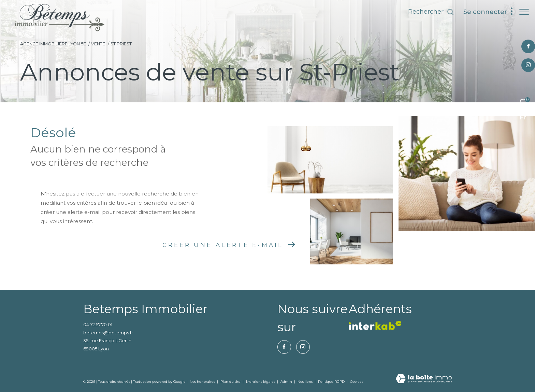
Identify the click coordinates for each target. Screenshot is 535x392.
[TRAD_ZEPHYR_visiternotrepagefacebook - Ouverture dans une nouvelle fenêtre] (525, 46)
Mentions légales (261, 382)
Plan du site (231, 382)
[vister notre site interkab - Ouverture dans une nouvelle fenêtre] (375, 325)
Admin (287, 382)
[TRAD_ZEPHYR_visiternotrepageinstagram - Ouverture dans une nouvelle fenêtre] (525, 65)
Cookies (357, 382)
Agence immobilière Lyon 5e (53, 44)
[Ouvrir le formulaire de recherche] (428, 12)
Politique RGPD (331, 382)
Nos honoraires (202, 382)
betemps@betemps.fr (108, 333)
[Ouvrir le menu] (524, 12)
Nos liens (306, 382)
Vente (98, 44)
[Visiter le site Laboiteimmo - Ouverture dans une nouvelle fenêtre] (424, 379)
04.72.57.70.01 (98, 324)
